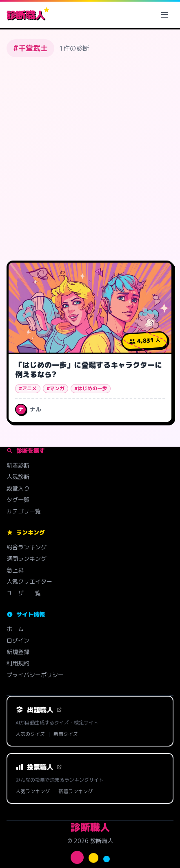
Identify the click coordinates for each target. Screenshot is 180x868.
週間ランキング (27, 559)
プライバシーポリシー (35, 675)
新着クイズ (66, 734)
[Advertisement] (90, 157)
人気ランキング (33, 792)
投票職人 (39, 767)
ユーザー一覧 (24, 593)
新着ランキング (76, 792)
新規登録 (18, 652)
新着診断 (18, 465)
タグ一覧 (18, 500)
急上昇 (15, 570)
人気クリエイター (29, 581)
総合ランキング (27, 547)
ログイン (18, 640)
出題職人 (39, 710)
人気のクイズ (30, 734)
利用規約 (18, 663)
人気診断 (18, 477)
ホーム (15, 629)
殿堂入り (18, 488)
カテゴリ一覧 (24, 511)
